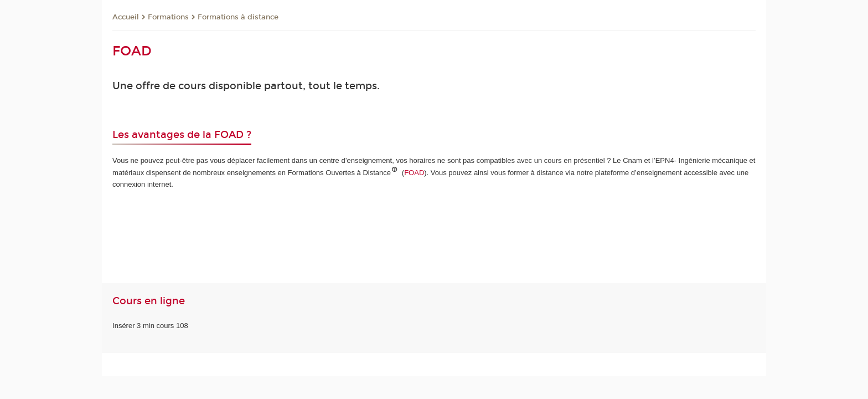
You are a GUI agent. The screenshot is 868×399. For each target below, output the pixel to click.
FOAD (414, 173)
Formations (168, 17)
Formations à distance (238, 17)
